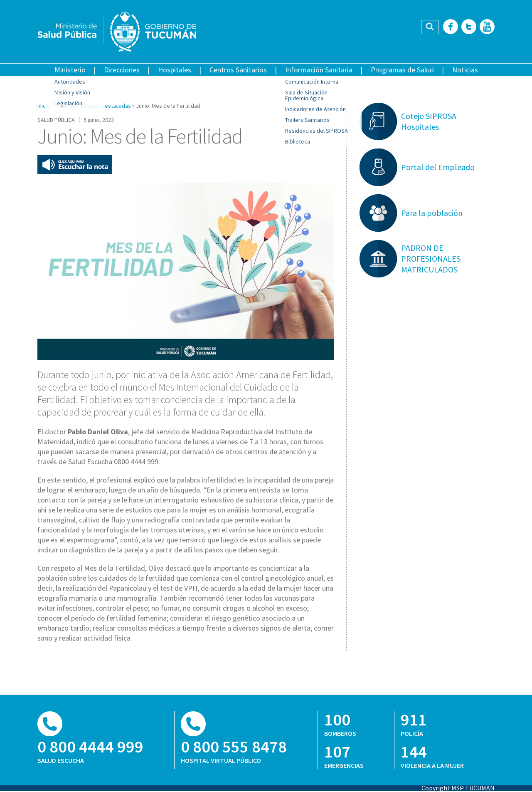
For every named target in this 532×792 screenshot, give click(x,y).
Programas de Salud (402, 70)
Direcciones (122, 70)
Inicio (44, 106)
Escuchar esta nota (75, 165)
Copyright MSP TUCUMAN (458, 788)
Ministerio (70, 70)
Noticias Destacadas (106, 106)
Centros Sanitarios (238, 70)
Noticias (465, 70)
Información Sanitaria (319, 70)
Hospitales (175, 70)
